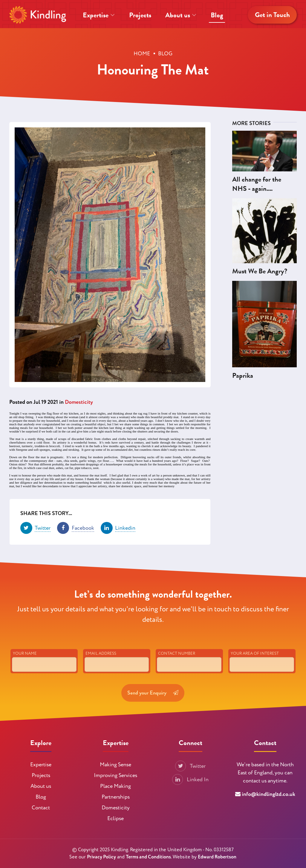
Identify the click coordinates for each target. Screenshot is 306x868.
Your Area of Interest (255, 661)
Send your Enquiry (153, 700)
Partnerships (116, 797)
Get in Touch (272, 15)
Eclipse (115, 818)
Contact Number (177, 661)
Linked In (190, 780)
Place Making (115, 786)
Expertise (99, 15)
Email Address (101, 661)
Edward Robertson (217, 857)
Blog (217, 15)
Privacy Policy (101, 857)
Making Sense (115, 765)
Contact (41, 808)
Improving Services (115, 775)
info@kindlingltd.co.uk (268, 794)
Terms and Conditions (148, 857)
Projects (140, 15)
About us (181, 15)
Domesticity (79, 402)
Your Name (25, 661)
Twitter (190, 766)
